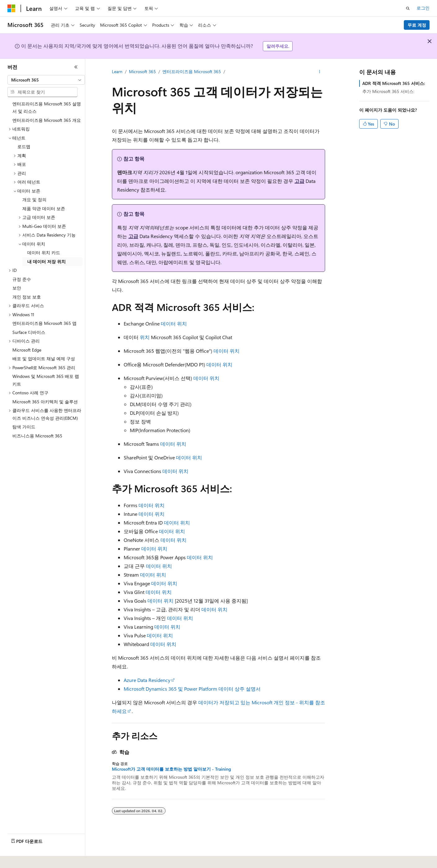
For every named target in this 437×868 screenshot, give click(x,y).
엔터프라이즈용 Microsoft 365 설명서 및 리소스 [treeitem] (47, 108)
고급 (299, 181)
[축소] (76, 67)
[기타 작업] (320, 72)
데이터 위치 (174, 323)
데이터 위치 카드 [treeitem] (44, 252)
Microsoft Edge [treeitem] (27, 350)
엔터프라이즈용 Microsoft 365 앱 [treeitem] (44, 323)
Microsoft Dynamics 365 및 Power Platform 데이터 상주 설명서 (192, 689)
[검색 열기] (408, 8)
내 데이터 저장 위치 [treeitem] (46, 261)
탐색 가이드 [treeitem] (24, 427)
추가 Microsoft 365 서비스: (388, 91)
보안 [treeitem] (17, 288)
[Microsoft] (11, 8)
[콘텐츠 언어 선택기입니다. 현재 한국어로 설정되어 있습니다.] (20, 859)
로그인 (423, 8)
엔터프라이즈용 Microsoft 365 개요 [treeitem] (47, 120)
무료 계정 (417, 25)
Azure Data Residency (147, 680)
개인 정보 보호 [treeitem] (27, 297)
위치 (145, 337)
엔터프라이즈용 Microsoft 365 (192, 71)
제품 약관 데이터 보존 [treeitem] (44, 208)
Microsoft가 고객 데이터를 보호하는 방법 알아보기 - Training (171, 769)
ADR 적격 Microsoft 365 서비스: (394, 83)
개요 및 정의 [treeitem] (34, 199)
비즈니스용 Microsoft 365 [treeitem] (37, 436)
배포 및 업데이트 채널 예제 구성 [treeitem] (44, 359)
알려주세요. (278, 46)
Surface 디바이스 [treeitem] (29, 332)
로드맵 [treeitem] (24, 146)
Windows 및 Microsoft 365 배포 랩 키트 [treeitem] (46, 380)
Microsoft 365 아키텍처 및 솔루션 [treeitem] (45, 402)
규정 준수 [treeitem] (22, 279)
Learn (117, 71)
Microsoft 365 (142, 71)
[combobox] (46, 80)
